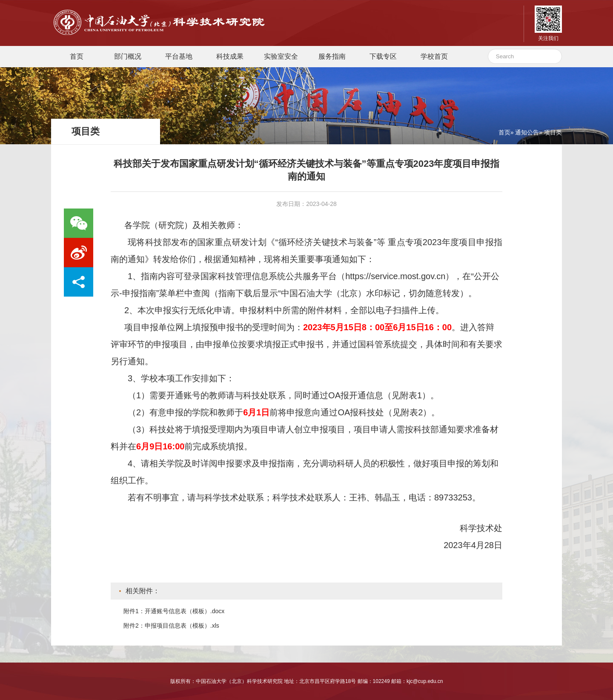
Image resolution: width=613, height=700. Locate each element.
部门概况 (128, 56)
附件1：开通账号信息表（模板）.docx (174, 611)
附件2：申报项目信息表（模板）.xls (171, 626)
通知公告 (527, 132)
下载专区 (383, 56)
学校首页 (434, 56)
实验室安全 (281, 56)
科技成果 (230, 56)
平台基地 (179, 56)
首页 (77, 56)
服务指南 (332, 56)
